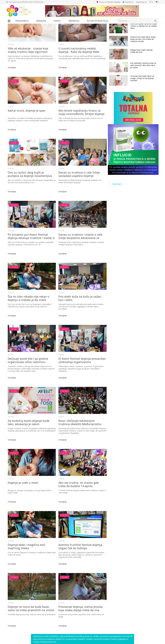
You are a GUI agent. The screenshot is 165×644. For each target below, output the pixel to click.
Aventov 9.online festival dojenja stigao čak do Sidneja (80, 558)
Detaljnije (12, 91)
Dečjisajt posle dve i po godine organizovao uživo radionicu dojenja (28, 377)
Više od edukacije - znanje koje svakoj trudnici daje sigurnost (28, 74)
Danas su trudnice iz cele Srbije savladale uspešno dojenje (79, 195)
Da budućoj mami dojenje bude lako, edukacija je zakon (29, 437)
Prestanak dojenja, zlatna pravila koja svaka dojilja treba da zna (81, 619)
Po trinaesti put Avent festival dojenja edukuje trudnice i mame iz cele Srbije (31, 255)
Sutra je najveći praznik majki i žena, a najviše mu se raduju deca (144, 50)
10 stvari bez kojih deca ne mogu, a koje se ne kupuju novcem (142, 102)
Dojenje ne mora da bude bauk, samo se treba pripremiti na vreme (31, 619)
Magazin (18, 25)
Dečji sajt (10, 25)
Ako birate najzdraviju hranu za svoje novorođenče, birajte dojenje (81, 134)
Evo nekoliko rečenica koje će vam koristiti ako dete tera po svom (143, 89)
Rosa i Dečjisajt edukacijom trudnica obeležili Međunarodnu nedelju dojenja (80, 437)
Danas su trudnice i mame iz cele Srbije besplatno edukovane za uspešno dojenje (80, 255)
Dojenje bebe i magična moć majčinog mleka (27, 558)
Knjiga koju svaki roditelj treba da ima (141, 75)
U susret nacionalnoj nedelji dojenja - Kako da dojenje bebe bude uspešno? (79, 74)
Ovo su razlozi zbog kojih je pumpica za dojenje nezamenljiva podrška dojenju (30, 195)
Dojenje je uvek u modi (23, 496)
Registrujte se (141, 2)
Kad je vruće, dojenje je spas (27, 133)
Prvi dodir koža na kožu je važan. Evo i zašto (80, 316)
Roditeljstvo (27, 25)
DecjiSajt (117, 208)
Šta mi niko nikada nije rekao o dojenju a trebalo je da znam (28, 316)
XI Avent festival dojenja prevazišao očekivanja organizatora (82, 377)
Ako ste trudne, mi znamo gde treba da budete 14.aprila (79, 498)
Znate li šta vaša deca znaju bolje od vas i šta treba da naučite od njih (143, 63)
